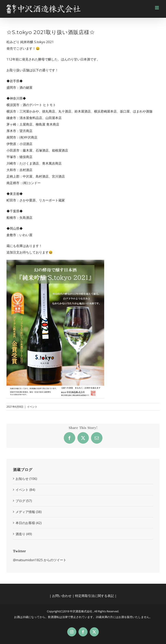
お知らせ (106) (26, 479)
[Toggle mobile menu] (157, 8)
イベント (32, 407)
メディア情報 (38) (29, 512)
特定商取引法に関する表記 (94, 596)
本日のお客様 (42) (29, 523)
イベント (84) (25, 490)
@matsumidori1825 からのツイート (40, 560)
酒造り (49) (24, 534)
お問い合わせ (62, 596)
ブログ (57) (24, 501)
